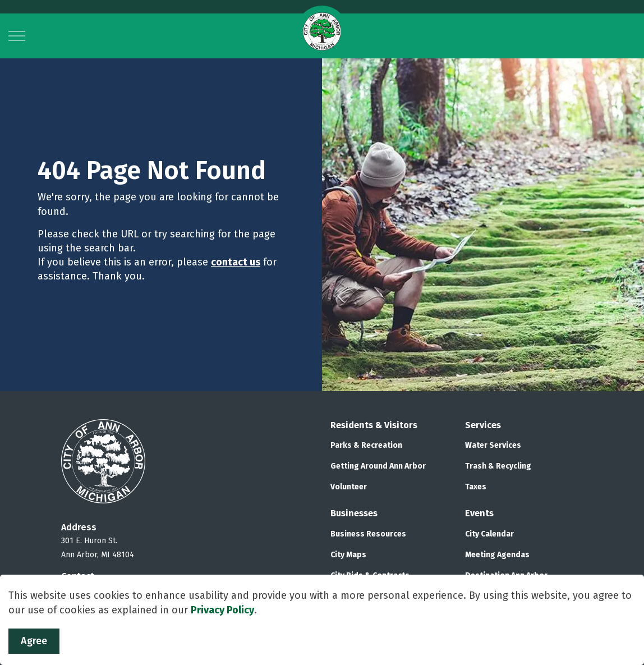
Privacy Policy (222, 628)
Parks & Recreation (366, 445)
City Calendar (489, 534)
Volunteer (349, 487)
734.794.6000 (88, 590)
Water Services (493, 445)
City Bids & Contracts (370, 575)
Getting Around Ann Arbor (378, 466)
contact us (236, 262)
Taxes (476, 487)
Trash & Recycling (498, 466)
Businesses (354, 513)
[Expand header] (17, 36)
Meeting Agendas (497, 555)
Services (483, 425)
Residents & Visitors (374, 425)
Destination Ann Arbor (506, 575)
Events (479, 513)
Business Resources (368, 534)
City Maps (348, 555)
